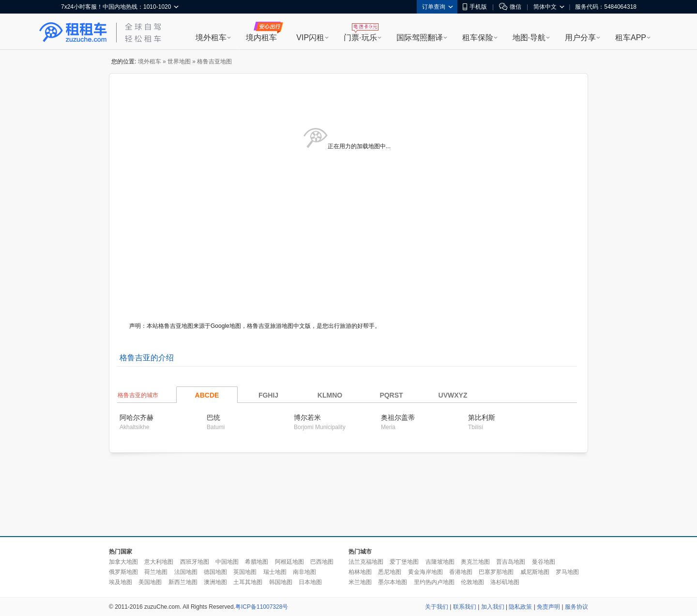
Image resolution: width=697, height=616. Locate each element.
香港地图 (461, 572)
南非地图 (304, 572)
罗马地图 (567, 572)
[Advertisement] (348, 495)
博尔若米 (307, 417)
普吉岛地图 (511, 562)
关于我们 (437, 607)
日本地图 (310, 582)
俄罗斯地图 (123, 572)
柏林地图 (360, 572)
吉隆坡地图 (440, 562)
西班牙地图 (195, 562)
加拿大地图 (123, 562)
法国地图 (186, 572)
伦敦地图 (472, 582)
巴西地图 (322, 562)
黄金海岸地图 (425, 572)
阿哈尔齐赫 (136, 417)
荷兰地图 (156, 572)
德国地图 (215, 572)
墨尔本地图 (393, 582)
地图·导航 (529, 38)
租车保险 (478, 38)
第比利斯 (482, 417)
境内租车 (261, 38)
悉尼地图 (390, 572)
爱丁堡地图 (404, 562)
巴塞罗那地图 (496, 572)
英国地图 (245, 572)
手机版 (475, 7)
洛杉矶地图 (505, 582)
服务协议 (576, 607)
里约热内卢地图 (434, 582)
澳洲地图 (215, 582)
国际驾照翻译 (420, 38)
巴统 (213, 417)
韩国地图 (281, 582)
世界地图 (179, 62)
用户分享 (580, 38)
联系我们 (465, 607)
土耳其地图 (248, 582)
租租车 (73, 32)
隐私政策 (520, 607)
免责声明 (548, 607)
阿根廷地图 (289, 562)
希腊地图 (257, 562)
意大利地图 (159, 562)
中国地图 (227, 562)
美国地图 (150, 582)
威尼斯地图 (535, 572)
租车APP (631, 38)
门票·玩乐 (360, 38)
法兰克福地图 (366, 562)
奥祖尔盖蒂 (398, 417)
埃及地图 (121, 582)
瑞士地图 (275, 572)
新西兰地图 (183, 582)
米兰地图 (360, 582)
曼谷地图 (544, 562)
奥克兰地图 (475, 562)
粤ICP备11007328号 (262, 607)
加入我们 (493, 607)
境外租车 (211, 38)
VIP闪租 (310, 38)
